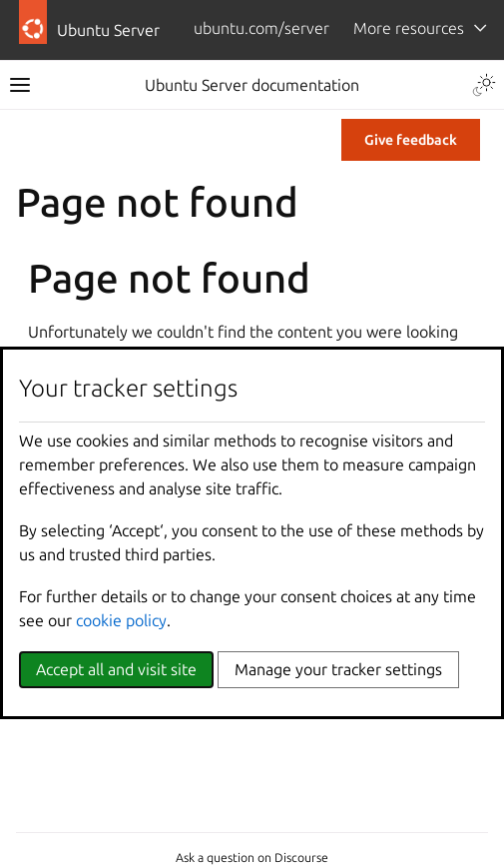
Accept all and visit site (116, 669)
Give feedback (411, 140)
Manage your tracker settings (338, 669)
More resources (409, 28)
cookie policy (121, 620)
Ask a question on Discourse (252, 858)
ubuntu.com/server (261, 28)
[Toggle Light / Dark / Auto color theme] (484, 85)
